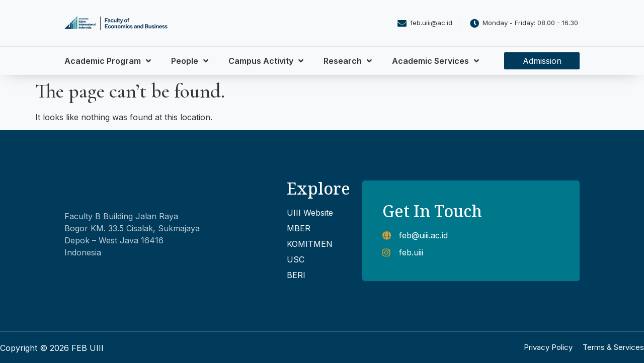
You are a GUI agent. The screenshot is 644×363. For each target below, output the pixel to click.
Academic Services (435, 61)
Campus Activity (266, 61)
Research (348, 61)
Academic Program (108, 61)
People (190, 61)
